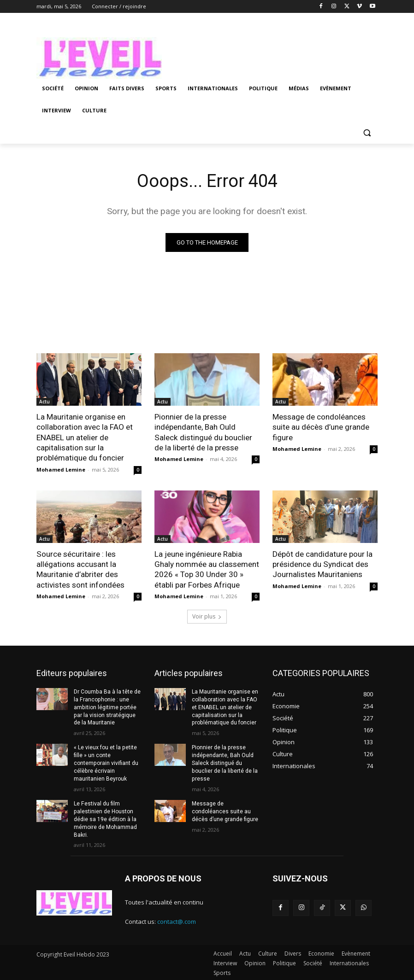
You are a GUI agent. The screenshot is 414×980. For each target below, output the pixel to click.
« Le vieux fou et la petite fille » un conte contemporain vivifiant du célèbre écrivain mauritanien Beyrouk (106, 762)
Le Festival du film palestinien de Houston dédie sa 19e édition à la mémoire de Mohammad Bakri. (105, 818)
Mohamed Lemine (61, 469)
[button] (367, 133)
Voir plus (207, 615)
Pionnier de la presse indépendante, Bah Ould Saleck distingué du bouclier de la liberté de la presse (203, 432)
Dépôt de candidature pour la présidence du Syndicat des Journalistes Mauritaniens (322, 564)
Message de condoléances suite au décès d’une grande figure (321, 427)
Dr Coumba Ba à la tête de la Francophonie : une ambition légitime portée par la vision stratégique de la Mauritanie (107, 706)
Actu (44, 402)
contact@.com (177, 920)
